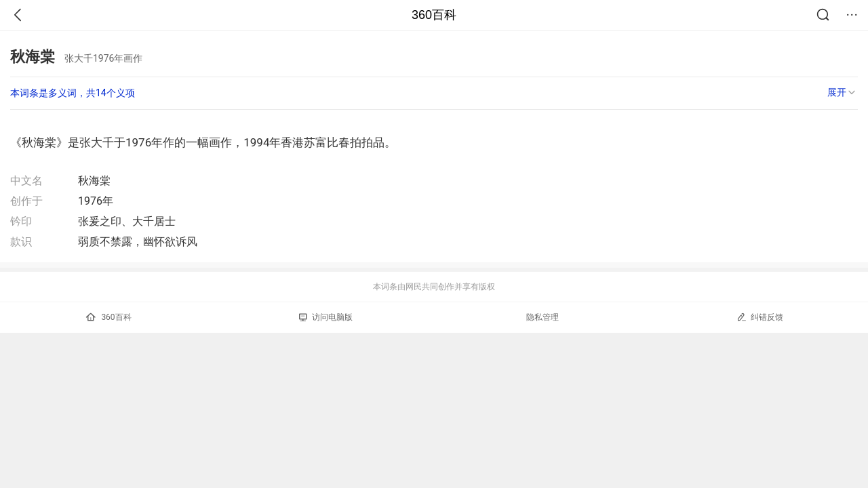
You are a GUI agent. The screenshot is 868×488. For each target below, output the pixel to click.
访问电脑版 (326, 317)
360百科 (434, 15)
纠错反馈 (760, 317)
